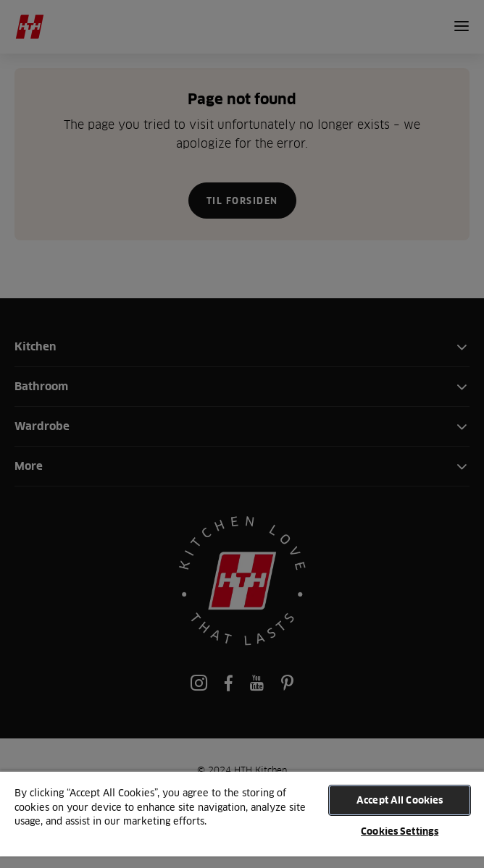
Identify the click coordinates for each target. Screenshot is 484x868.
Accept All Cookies (400, 800)
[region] (242, 819)
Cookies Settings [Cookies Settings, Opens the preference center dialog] (400, 831)
